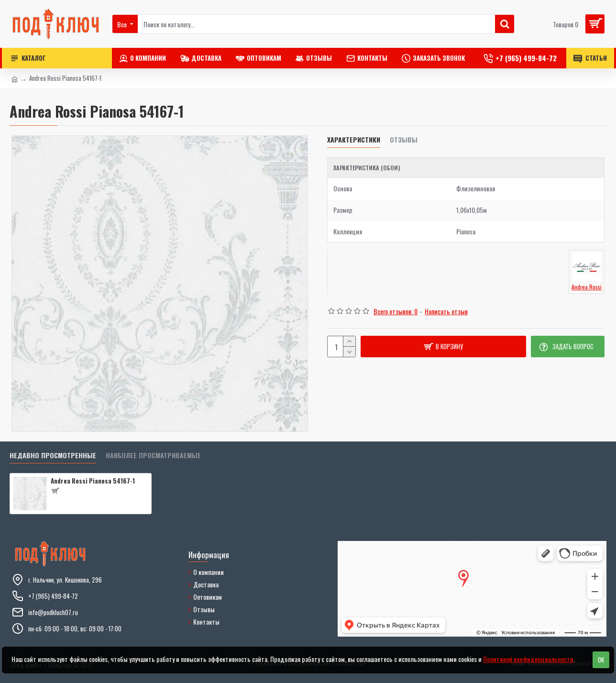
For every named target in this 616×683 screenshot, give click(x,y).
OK (601, 660)
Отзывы (404, 140)
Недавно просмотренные (53, 456)
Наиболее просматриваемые (153, 456)
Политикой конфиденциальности (528, 659)
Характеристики (354, 140)
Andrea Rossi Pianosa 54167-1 (93, 481)
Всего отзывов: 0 (396, 311)
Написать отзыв (446, 311)
